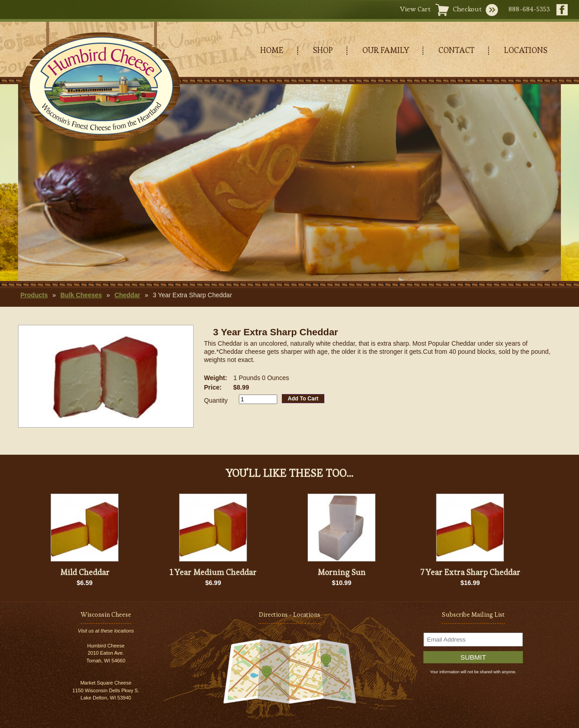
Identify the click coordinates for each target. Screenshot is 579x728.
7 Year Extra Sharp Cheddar (470, 572)
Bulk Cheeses (81, 295)
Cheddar (127, 295)
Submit (473, 657)
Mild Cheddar (85, 572)
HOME (272, 50)
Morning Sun (342, 572)
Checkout (467, 9)
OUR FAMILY (386, 50)
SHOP (323, 50)
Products (34, 295)
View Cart (415, 9)
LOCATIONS (526, 50)
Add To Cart (303, 399)
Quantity (216, 400)
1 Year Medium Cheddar (213, 572)
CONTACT (456, 50)
